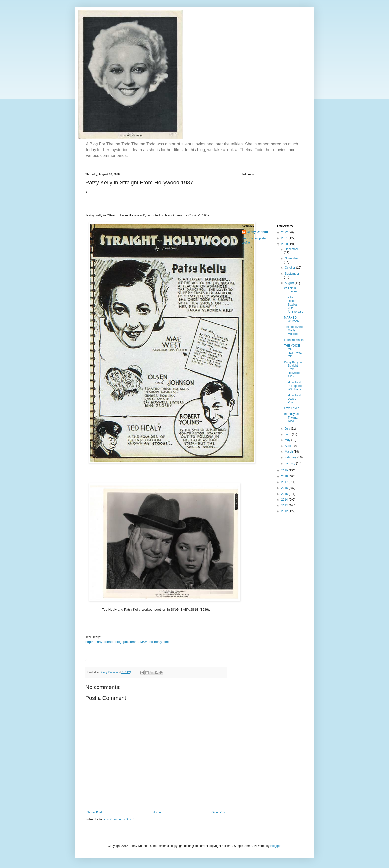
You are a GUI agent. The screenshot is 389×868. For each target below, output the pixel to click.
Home (157, 812)
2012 (285, 511)
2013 (285, 506)
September (292, 274)
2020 (285, 244)
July (288, 429)
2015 (285, 494)
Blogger (276, 846)
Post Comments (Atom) (119, 819)
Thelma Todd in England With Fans (293, 386)
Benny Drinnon (257, 232)
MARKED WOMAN (292, 319)
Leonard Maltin (294, 340)
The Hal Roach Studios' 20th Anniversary (293, 305)
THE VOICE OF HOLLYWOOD (293, 351)
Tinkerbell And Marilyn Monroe (293, 331)
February (291, 457)
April (288, 446)
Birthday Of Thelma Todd (291, 417)
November (291, 258)
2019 (285, 470)
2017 (285, 482)
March (289, 452)
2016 (285, 488)
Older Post (218, 812)
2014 (285, 500)
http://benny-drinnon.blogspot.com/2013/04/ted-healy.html (127, 642)
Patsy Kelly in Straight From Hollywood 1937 (293, 369)
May (288, 440)
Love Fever (291, 408)
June (288, 434)
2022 (285, 232)
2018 (285, 476)
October (290, 268)
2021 (285, 238)
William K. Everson (291, 290)
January (290, 463)
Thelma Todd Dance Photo (292, 399)
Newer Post (94, 812)
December (291, 249)
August (290, 283)
